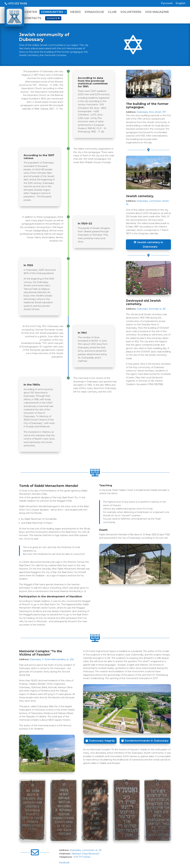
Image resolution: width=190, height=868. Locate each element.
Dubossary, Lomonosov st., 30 (86, 850)
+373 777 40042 (82, 857)
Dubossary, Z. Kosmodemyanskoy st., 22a (52, 659)
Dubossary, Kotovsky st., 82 (151, 309)
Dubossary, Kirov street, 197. (151, 112)
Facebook (64, 863)
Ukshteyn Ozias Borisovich (85, 854)
